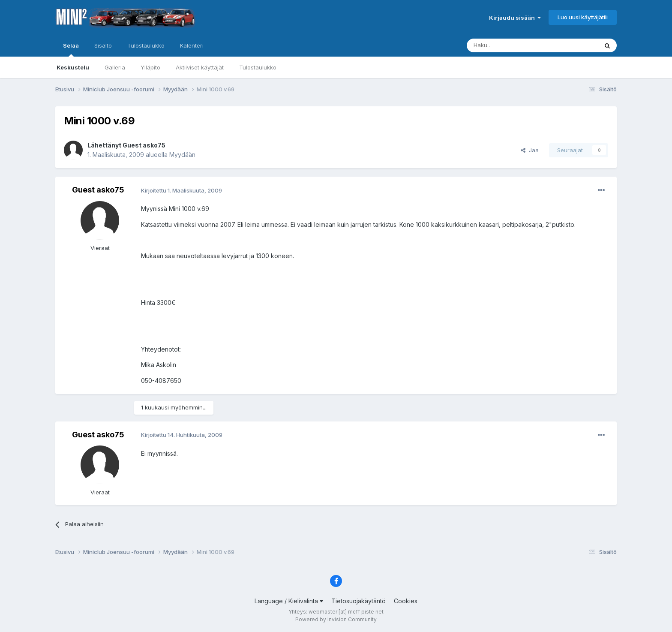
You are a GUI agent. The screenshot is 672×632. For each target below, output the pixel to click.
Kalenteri (192, 45)
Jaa (530, 150)
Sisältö (103, 45)
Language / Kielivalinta (289, 601)
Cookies (406, 601)
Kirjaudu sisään (515, 18)
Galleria (115, 67)
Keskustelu (73, 67)
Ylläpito (150, 67)
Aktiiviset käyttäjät (200, 67)
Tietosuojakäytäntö (358, 601)
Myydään (182, 155)
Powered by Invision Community (336, 619)
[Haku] (510, 45)
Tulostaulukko (258, 67)
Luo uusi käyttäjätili (583, 17)
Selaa (71, 49)
